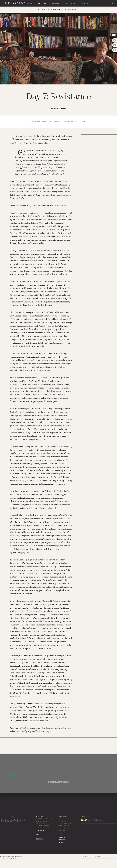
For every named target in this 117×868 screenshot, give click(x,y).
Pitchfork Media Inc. (14, 856)
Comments (63, 821)
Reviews (30, 4)
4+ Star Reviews (43, 826)
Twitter (62, 840)
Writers (62, 831)
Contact (62, 833)
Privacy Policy (65, 824)
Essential (71, 4)
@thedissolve (101, 820)
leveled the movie (42, 230)
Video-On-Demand (43, 821)
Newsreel (57, 4)
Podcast (85, 4)
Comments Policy (59, 782)
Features (43, 4)
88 (114, 35)
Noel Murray (60, 109)
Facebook (62, 837)
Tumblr (62, 842)
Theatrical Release (44, 819)
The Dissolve (15, 3)
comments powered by (8, 775)
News (38, 835)
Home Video (41, 824)
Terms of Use (64, 826)
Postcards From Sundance (69, 10)
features (55, 10)
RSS (60, 819)
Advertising (64, 828)
